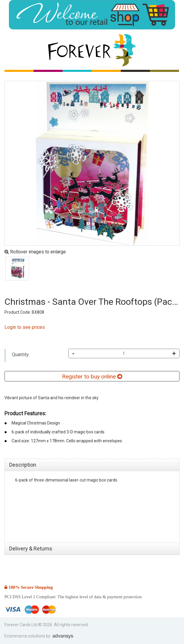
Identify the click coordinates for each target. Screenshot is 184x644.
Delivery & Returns (31, 548)
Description (23, 465)
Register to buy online (92, 377)
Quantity (20, 355)
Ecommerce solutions (25, 636)
